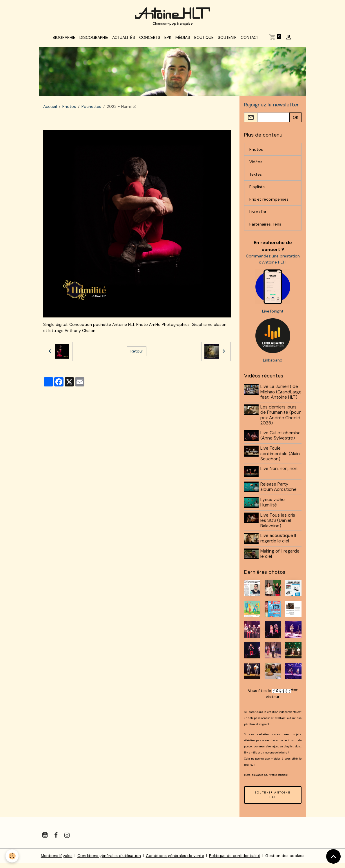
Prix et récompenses (269, 200)
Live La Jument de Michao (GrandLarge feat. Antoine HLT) (279, 396)
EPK (168, 38)
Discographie (94, 38)
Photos (69, 107)
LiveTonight (273, 312)
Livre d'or (258, 213)
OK (296, 118)
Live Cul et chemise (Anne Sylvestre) (281, 442)
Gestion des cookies (285, 860)
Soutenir (227, 38)
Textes (256, 175)
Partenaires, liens (265, 225)
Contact (250, 38)
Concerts (150, 38)
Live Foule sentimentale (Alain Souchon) (280, 460)
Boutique (204, 38)
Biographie (64, 38)
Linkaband (273, 361)
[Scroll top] (333, 856)
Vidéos (256, 163)
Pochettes (91, 107)
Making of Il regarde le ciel (280, 559)
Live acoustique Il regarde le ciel (278, 544)
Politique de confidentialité (235, 860)
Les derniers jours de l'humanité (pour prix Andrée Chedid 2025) (281, 421)
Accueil (50, 107)
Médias (183, 38)
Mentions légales (57, 860)
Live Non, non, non (279, 475)
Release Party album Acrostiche (279, 493)
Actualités (124, 38)
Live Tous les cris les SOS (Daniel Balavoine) (278, 526)
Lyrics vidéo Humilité (273, 508)
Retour (137, 352)
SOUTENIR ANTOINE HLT (273, 800)
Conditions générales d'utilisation (109, 860)
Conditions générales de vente (175, 860)
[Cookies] (12, 856)
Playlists (257, 188)
